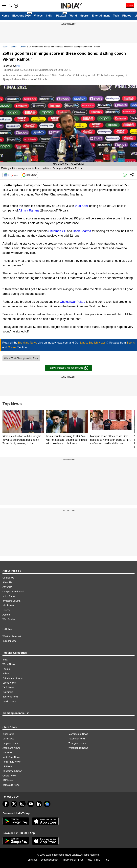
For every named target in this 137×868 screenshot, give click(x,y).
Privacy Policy (69, 860)
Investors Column (11, 601)
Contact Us (8, 578)
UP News (7, 766)
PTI (18, 66)
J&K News (8, 780)
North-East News (11, 757)
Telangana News (77, 743)
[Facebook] (6, 804)
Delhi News (8, 739)
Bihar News (8, 734)
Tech (116, 16)
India (49, 16)
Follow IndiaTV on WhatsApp (68, 368)
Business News (10, 697)
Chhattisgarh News (12, 771)
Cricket (23, 47)
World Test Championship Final (21, 358)
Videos (38, 16)
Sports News (9, 683)
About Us (7, 582)
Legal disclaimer (49, 860)
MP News (7, 752)
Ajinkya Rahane (29, 211)
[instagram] (22, 804)
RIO (98, 860)
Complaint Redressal (13, 592)
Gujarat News (10, 776)
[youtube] (31, 804)
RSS (107, 860)
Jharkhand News (11, 748)
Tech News (8, 687)
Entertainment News (13, 678)
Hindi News (8, 605)
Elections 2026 (21, 16)
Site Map (32, 860)
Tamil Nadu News (11, 762)
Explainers (8, 692)
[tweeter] (14, 804)
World (73, 16)
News (5, 47)
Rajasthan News (77, 739)
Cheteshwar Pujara (73, 302)
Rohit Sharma (82, 231)
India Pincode (10, 641)
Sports (84, 16)
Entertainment (101, 16)
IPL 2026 (61, 16)
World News (9, 664)
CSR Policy (86, 860)
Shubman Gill (57, 231)
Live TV (6, 610)
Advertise (7, 587)
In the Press (9, 596)
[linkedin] (39, 804)
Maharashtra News (78, 734)
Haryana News (10, 743)
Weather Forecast (12, 636)
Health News (9, 701)
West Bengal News (78, 748)
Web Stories (9, 619)
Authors (6, 615)
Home (5, 16)
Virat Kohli (82, 206)
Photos (127, 16)
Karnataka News (11, 785)
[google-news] (47, 804)
